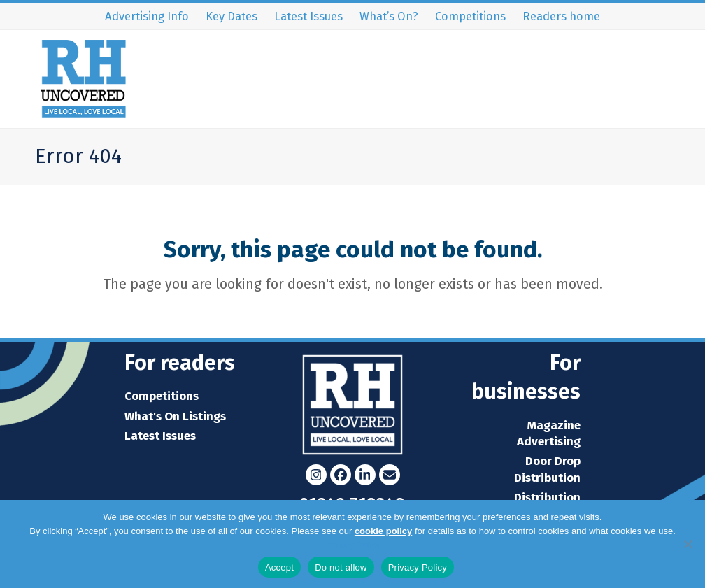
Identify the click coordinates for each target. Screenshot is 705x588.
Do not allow (341, 567)
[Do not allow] (688, 544)
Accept (279, 567)
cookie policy (383, 531)
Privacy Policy (353, 545)
